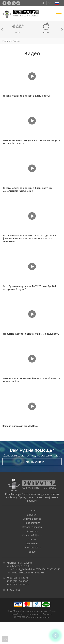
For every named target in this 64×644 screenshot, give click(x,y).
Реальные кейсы (32, 548)
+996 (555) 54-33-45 (18, 578)
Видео (32, 552)
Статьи (32, 539)
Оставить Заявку (32, 462)
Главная (7, 41)
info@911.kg (13, 590)
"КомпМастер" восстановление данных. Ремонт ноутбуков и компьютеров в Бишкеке (32, 613)
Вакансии (32, 515)
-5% (5, 639)
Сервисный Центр (32, 535)
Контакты (32, 531)
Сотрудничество (32, 519)
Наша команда (32, 523)
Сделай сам (32, 543)
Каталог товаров (32, 527)
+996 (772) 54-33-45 (18, 581)
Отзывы (32, 511)
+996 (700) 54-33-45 (18, 584)
